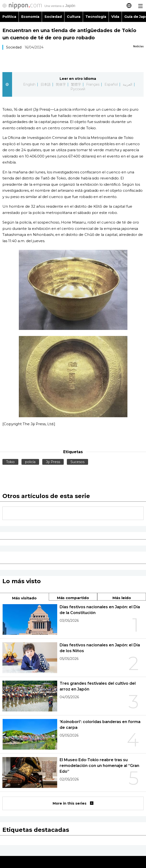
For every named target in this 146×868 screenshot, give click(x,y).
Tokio (10, 462)
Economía (30, 17)
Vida (115, 17)
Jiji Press (53, 462)
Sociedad (53, 17)
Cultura (74, 17)
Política (9, 17)
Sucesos (77, 462)
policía (30, 462)
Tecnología (96, 17)
